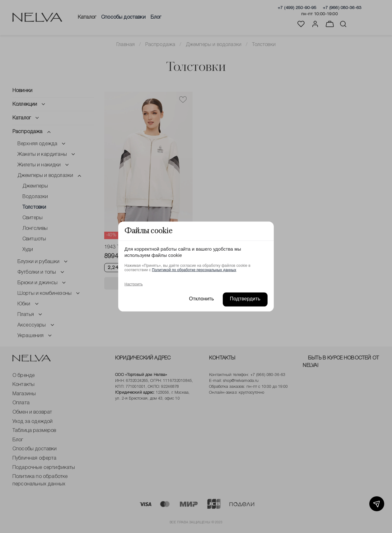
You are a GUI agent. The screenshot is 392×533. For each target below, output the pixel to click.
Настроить (134, 284)
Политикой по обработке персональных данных (194, 270)
